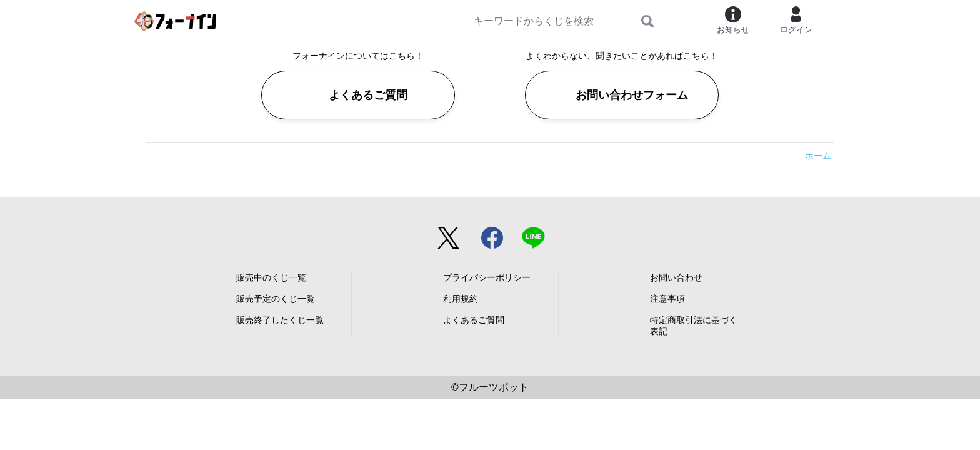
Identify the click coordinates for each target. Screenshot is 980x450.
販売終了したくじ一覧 (280, 320)
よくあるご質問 (368, 95)
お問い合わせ (676, 277)
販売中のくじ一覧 (271, 277)
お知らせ (733, 20)
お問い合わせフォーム (632, 95)
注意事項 (667, 299)
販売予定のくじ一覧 (276, 299)
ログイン (796, 20)
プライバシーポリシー (487, 277)
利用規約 (461, 299)
